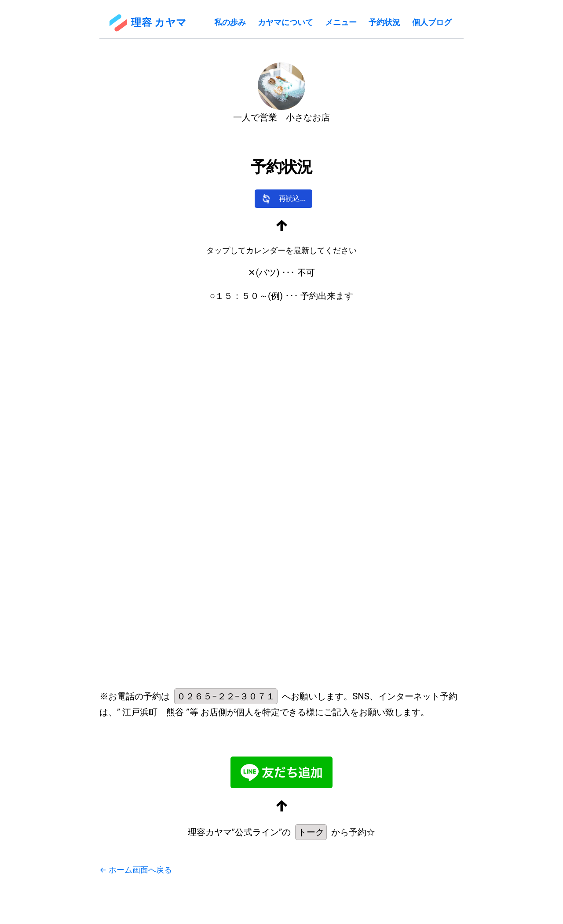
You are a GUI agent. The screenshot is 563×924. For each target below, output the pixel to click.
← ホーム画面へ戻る (136, 870)
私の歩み (230, 22)
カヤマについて (285, 22)
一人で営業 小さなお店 (281, 117)
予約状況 (384, 22)
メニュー (341, 22)
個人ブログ (432, 22)
